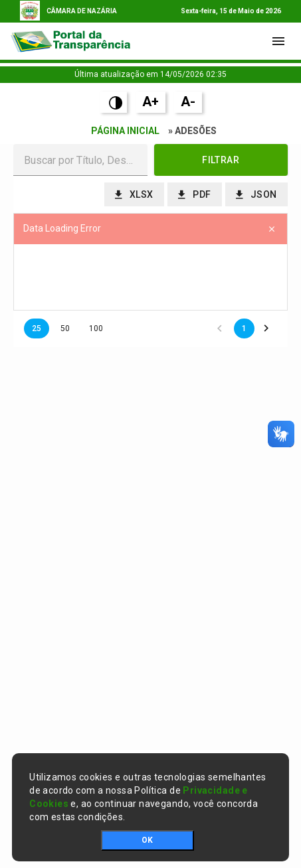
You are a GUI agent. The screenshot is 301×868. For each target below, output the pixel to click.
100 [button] (96, 328)
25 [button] (37, 328)
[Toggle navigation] (278, 41)
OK (147, 840)
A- (188, 102)
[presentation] (150, 277)
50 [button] (65, 328)
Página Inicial (125, 131)
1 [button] (244, 328)
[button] (221, 160)
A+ (150, 102)
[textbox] (80, 160)
